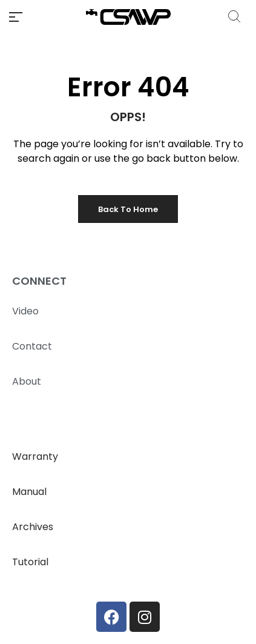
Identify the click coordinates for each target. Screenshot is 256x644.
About (27, 381)
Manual (29, 492)
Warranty (35, 456)
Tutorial (30, 562)
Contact (32, 346)
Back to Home (128, 209)
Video (25, 311)
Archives (33, 527)
